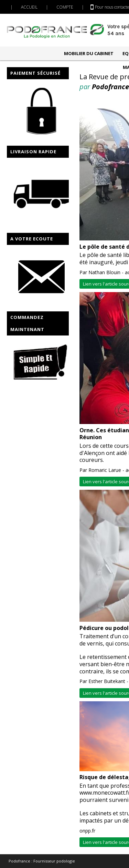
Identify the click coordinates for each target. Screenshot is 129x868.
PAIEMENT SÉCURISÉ (35, 73)
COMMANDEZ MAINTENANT (27, 323)
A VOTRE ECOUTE (32, 239)
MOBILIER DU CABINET (89, 53)
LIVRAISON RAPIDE (33, 152)
